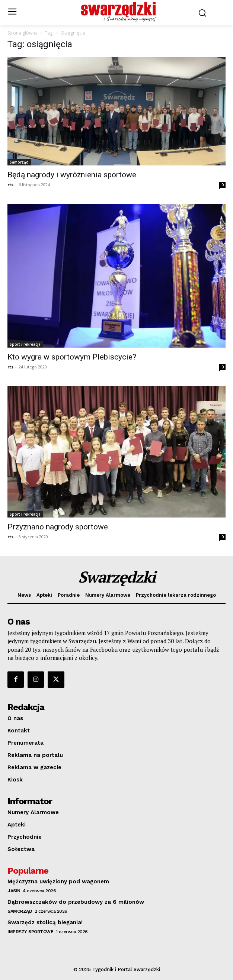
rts (10, 185)
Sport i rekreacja (25, 344)
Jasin (14, 891)
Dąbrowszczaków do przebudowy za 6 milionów (76, 902)
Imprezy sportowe (30, 932)
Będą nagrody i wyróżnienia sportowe (72, 175)
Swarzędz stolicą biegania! (45, 922)
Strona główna (23, 33)
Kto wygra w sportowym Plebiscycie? (72, 357)
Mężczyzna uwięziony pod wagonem (58, 881)
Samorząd (19, 162)
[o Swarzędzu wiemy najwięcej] (118, 12)
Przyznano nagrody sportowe (58, 527)
